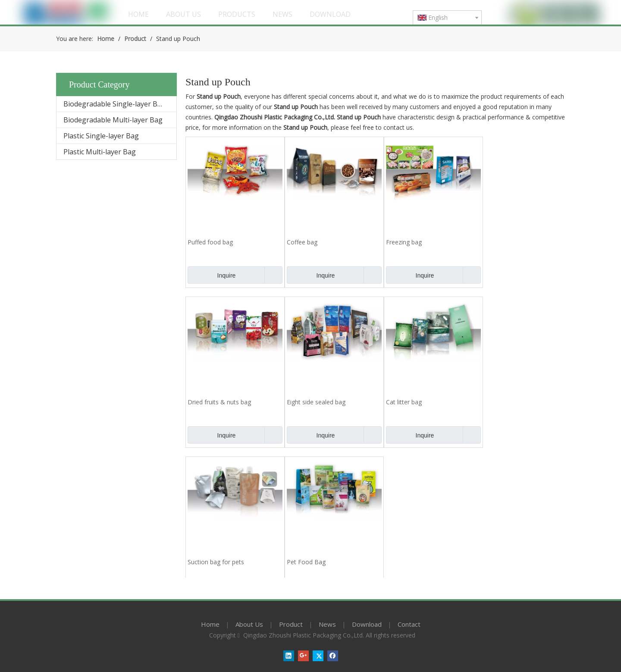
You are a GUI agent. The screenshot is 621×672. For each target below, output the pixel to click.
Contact (409, 624)
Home (210, 624)
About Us (249, 624)
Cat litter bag (404, 402)
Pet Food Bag (306, 562)
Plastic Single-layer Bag (101, 136)
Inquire (212, 275)
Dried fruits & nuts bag (219, 402)
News (327, 624)
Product (291, 624)
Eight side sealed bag (316, 402)
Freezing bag (404, 242)
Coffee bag (302, 242)
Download (367, 624)
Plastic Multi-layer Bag (100, 152)
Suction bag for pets (216, 562)
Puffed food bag (210, 242)
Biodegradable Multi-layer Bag (113, 120)
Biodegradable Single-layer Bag (114, 104)
